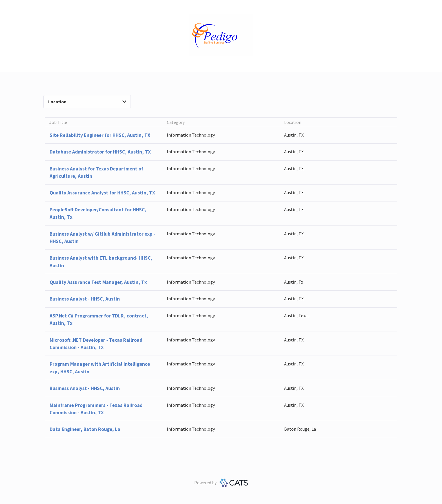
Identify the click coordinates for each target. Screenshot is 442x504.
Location (87, 102)
